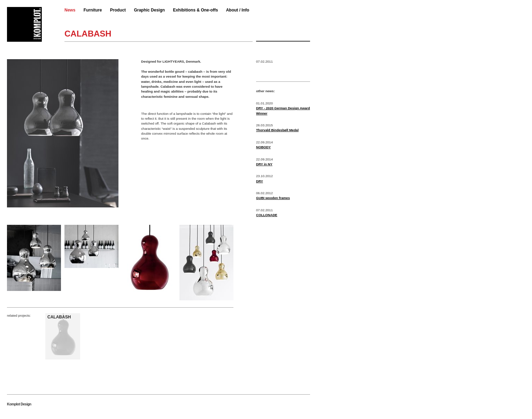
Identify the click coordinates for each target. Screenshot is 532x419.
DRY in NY (264, 164)
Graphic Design (149, 10)
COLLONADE (267, 215)
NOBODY (263, 147)
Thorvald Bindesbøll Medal (277, 130)
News (70, 10)
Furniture (93, 10)
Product (118, 10)
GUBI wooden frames (273, 198)
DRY (260, 181)
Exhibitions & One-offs (195, 10)
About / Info (238, 10)
